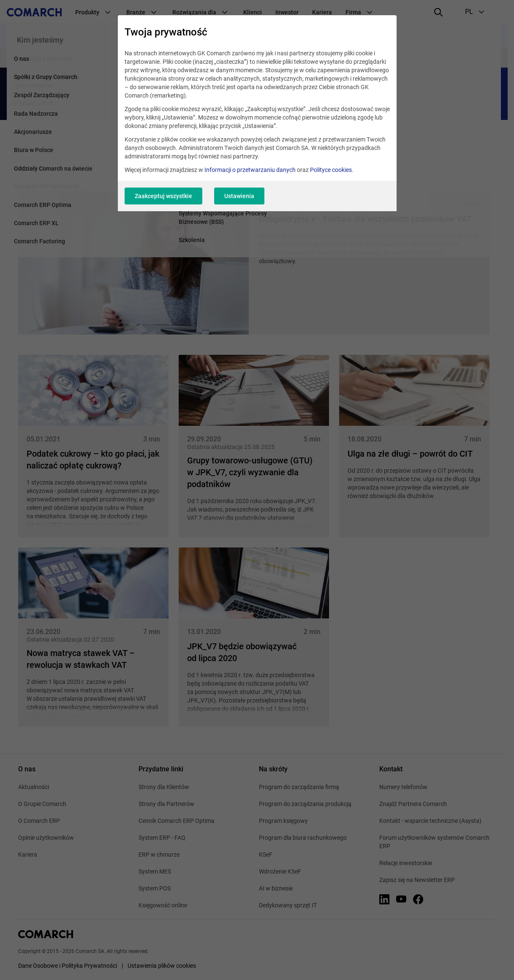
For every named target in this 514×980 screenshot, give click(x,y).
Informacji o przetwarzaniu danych (250, 170)
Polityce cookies (331, 170)
